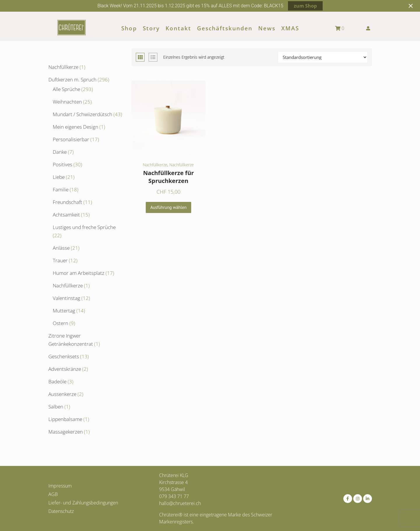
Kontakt (178, 28)
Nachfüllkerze (155, 165)
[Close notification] (411, 6)
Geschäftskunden (225, 28)
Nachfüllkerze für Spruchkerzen (168, 177)
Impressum (60, 486)
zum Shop (305, 6)
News (267, 28)
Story (151, 28)
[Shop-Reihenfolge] (323, 57)
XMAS (290, 28)
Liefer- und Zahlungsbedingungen (83, 503)
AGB (53, 494)
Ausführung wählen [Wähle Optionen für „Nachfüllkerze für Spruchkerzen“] (169, 207)
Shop (129, 28)
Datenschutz (61, 511)
